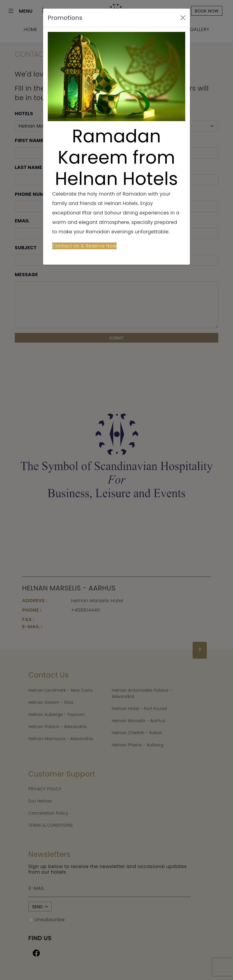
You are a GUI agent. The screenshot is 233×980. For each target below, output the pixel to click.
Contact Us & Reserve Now (84, 246)
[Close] (183, 18)
